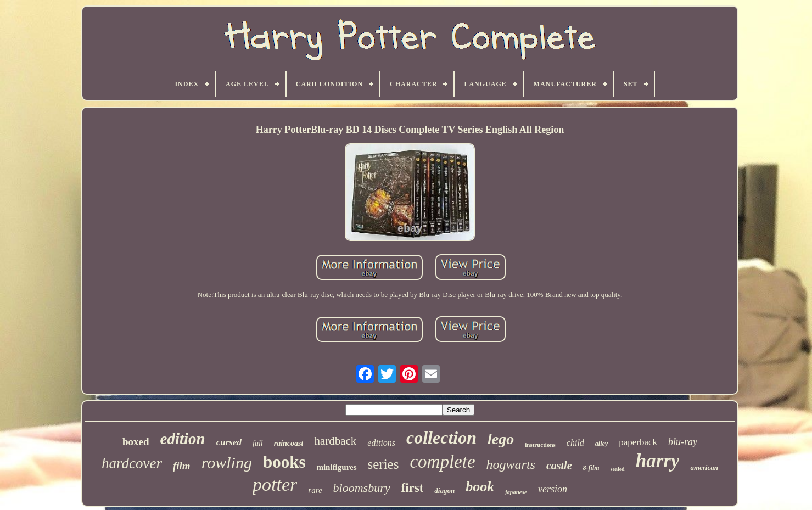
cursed (229, 442)
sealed (618, 469)
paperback (638, 442)
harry (658, 461)
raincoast (289, 443)
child (575, 443)
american (704, 467)
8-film (591, 468)
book (480, 487)
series (383, 464)
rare (315, 490)
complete (442, 462)
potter (275, 484)
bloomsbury (362, 488)
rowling (227, 463)
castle (559, 466)
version (553, 489)
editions (381, 443)
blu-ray (683, 442)
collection (441, 438)
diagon (444, 491)
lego (501, 439)
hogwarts (511, 464)
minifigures (336, 467)
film (182, 466)
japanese (516, 492)
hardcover (132, 463)
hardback (335, 441)
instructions (540, 445)
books (284, 462)
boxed (136, 442)
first (412, 488)
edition (183, 439)
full (258, 443)
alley (601, 444)
